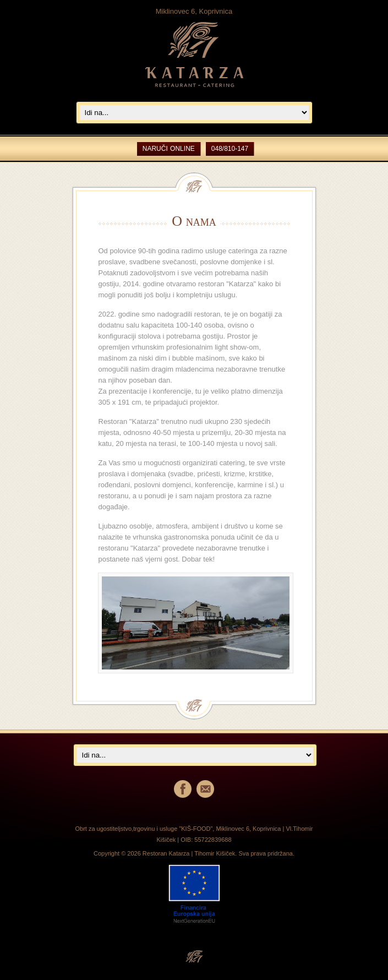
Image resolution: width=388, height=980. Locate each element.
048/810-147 (230, 149)
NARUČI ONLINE (169, 149)
